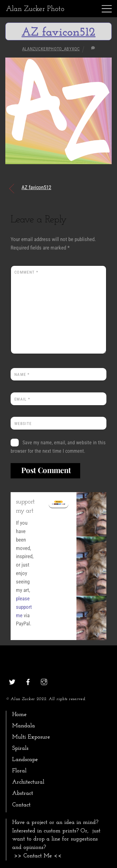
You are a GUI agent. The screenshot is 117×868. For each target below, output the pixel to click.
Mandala (24, 726)
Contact (21, 805)
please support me (24, 607)
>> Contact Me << (38, 856)
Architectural (28, 782)
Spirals (20, 748)
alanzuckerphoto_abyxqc (51, 49)
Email (22, 399)
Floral (19, 771)
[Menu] (107, 9)
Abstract (23, 793)
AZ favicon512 (58, 33)
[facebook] (28, 681)
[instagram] (44, 681)
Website (23, 424)
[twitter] (12, 681)
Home (19, 715)
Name (22, 374)
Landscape (25, 760)
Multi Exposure (31, 737)
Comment (26, 272)
